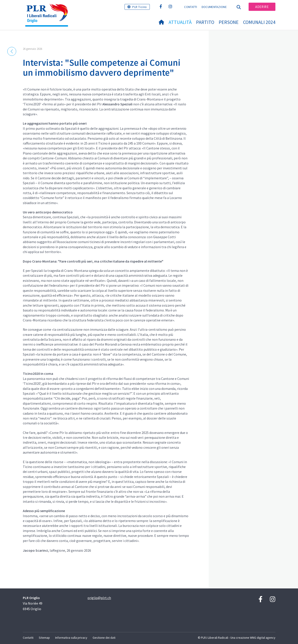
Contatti (191, 7)
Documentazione (214, 7)
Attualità (180, 22)
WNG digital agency (263, 638)
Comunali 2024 (259, 22)
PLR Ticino (140, 7)
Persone (229, 22)
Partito (205, 22)
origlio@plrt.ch (99, 598)
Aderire (262, 7)
